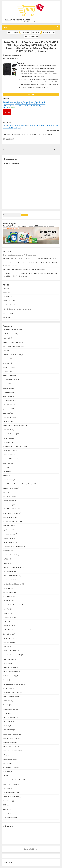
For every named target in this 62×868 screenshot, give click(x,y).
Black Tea (6, 609)
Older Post (56, 150)
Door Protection (8, 626)
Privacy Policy (8, 296)
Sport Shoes (7, 409)
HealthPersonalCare (10, 742)
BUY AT (31, 95)
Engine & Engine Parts (10, 697)
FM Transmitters (9, 659)
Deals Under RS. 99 (48, 32)
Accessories (7, 388)
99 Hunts (6, 813)
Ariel (4, 755)
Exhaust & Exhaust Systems (12, 567)
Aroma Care (7, 588)
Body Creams (7, 601)
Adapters (6, 563)
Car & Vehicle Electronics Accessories (16, 630)
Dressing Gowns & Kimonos (12, 584)
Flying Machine (8, 638)
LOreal (5, 680)
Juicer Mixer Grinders (10, 509)
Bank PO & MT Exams (10, 784)
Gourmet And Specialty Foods (13, 780)
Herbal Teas (7, 463)
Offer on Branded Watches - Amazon (14, 125)
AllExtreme (7, 442)
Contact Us (6, 292)
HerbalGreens (7, 801)
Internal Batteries (9, 496)
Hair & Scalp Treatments (11, 521)
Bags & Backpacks (9, 759)
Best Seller (6, 317)
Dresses (5, 384)
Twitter (25, 134)
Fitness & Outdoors (9, 380)
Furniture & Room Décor (11, 751)
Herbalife (6, 705)
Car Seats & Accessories (11, 692)
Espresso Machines (9, 767)
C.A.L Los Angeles (9, 542)
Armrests (6, 726)
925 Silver (6, 809)
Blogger (35, 849)
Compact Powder (8, 592)
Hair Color (6, 772)
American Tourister (9, 555)
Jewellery (6, 359)
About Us (6, 288)
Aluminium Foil (8, 580)
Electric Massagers (9, 717)
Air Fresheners (8, 417)
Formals (6, 476)
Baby (4, 350)
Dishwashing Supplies (11, 576)
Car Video (6, 559)
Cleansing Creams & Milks (12, 655)
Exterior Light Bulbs (10, 747)
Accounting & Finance (10, 792)
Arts (4, 776)
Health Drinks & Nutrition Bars (14, 426)
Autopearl (6, 363)
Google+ (34, 134)
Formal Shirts (7, 375)
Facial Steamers (8, 571)
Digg (50, 134)
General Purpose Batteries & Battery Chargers (18, 484)
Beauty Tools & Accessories (12, 605)
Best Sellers (36, 32)
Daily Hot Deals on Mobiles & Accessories (17, 309)
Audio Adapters (8, 526)
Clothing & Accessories (11, 330)
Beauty (5, 338)
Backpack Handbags (10, 651)
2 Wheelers (6, 663)
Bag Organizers (8, 642)
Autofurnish (7, 392)
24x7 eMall (7, 701)
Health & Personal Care (11, 342)
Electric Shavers (8, 634)
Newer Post (6, 150)
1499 (7, 112)
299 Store (6, 805)
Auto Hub (6, 371)
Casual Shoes (7, 688)
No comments (55, 131)
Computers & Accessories (11, 346)
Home (31, 150)
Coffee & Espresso (9, 501)
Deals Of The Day (13, 32)
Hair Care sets (8, 596)
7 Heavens (6, 788)
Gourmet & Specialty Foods (12, 355)
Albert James (7, 713)
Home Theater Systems (11, 513)
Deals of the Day (8, 313)
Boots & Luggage (8, 517)
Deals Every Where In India (17, 20)
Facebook (16, 134)
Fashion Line (7, 505)
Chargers (6, 613)
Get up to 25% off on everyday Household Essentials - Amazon (28, 226)
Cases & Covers (8, 480)
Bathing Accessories (10, 738)
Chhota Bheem (8, 617)
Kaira (5, 467)
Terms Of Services (9, 301)
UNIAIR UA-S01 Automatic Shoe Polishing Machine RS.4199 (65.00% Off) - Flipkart (30, 259)
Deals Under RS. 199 (31, 36)
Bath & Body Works (9, 709)
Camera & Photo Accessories (12, 684)
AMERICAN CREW (9, 451)
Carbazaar (6, 646)
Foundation (7, 551)
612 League (6, 413)
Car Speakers (7, 763)
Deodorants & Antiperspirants (13, 446)
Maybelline (7, 421)
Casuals (5, 471)
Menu (31, 27)
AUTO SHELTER (8, 730)
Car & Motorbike (8, 334)
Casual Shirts (7, 367)
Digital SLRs (7, 438)
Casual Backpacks (9, 455)
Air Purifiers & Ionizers (11, 734)
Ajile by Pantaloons (9, 817)
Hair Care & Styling (9, 676)
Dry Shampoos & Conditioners (13, 546)
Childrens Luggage (9, 534)
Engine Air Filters (9, 667)
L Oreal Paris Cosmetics (11, 797)
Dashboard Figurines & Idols (12, 459)
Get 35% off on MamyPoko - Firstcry (38, 125)
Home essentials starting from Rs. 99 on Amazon (19, 255)
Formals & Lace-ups (9, 488)
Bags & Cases (7, 530)
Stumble (43, 134)
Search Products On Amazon (12, 305)
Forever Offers (26, 32)
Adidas (5, 621)
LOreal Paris (7, 396)
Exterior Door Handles (10, 672)
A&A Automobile (8, 401)
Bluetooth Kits (8, 538)
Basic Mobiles (7, 405)
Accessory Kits (8, 430)
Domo (5, 492)
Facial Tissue (7, 722)
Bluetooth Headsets (9, 434)
